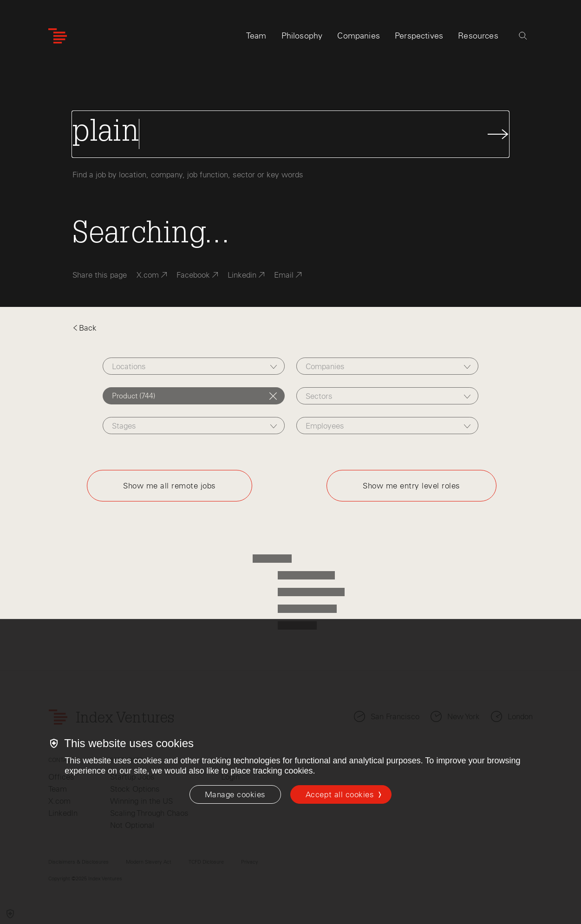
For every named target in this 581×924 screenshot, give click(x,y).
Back (85, 328)
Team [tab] (256, 36)
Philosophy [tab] (302, 36)
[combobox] (194, 366)
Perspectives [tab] (419, 36)
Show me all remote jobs (170, 486)
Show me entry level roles (411, 486)
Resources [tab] (478, 36)
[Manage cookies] (235, 794)
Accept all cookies (340, 794)
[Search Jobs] (290, 134)
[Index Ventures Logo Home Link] (58, 36)
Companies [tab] (359, 36)
